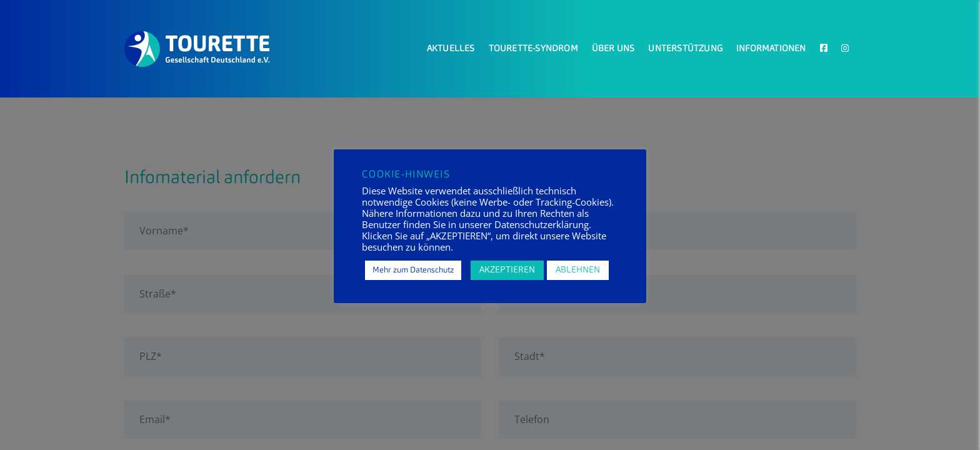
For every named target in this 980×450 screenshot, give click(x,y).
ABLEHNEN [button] (578, 270)
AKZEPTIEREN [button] (507, 270)
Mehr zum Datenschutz (413, 270)
